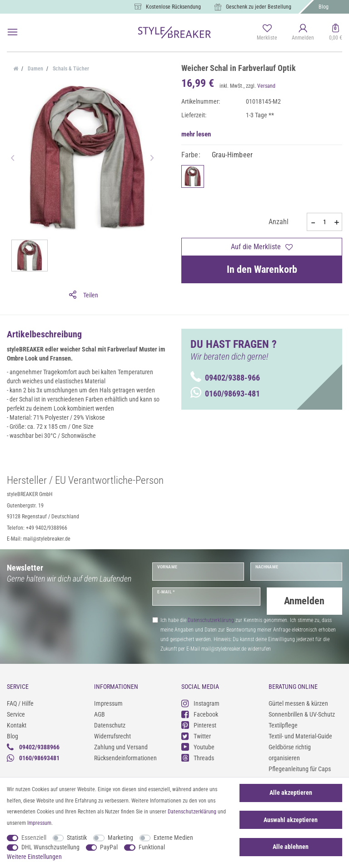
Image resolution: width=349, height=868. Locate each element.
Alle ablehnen (291, 847)
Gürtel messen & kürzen (298, 702)
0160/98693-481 (225, 394)
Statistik (77, 838)
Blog (324, 7)
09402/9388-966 (225, 378)
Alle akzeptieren (291, 793)
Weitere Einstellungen (34, 857)
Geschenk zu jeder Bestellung (259, 7)
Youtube (198, 746)
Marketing (120, 838)
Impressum (108, 702)
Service (16, 713)
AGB (100, 713)
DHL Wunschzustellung (50, 847)
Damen (35, 69)
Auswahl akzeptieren (291, 820)
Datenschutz (110, 724)
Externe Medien (173, 838)
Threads (198, 757)
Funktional (152, 847)
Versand (266, 86)
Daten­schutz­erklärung (192, 812)
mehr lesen (196, 134)
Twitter (196, 735)
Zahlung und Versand (121, 746)
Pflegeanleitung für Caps (300, 768)
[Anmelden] (303, 33)
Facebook (200, 713)
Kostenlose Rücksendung (173, 7)
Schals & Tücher (70, 69)
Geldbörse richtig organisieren (290, 751)
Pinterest (199, 724)
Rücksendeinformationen (125, 757)
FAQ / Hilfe (20, 702)
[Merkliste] (267, 33)
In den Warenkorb (262, 269)
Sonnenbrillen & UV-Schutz (302, 713)
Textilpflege (283, 724)
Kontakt (17, 724)
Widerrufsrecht (112, 735)
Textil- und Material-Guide (300, 735)
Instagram (200, 702)
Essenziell (34, 838)
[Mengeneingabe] (324, 222)
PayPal (109, 847)
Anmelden (304, 601)
